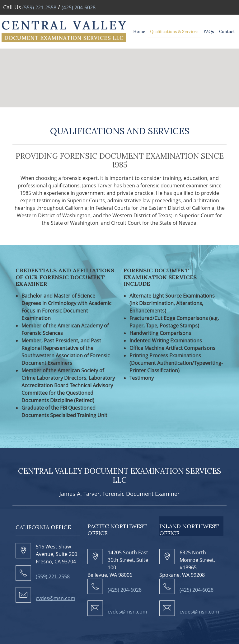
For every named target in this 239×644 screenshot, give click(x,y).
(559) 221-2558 (39, 7)
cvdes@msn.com (56, 598)
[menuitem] (139, 32)
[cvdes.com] (64, 32)
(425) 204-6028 (79, 7)
